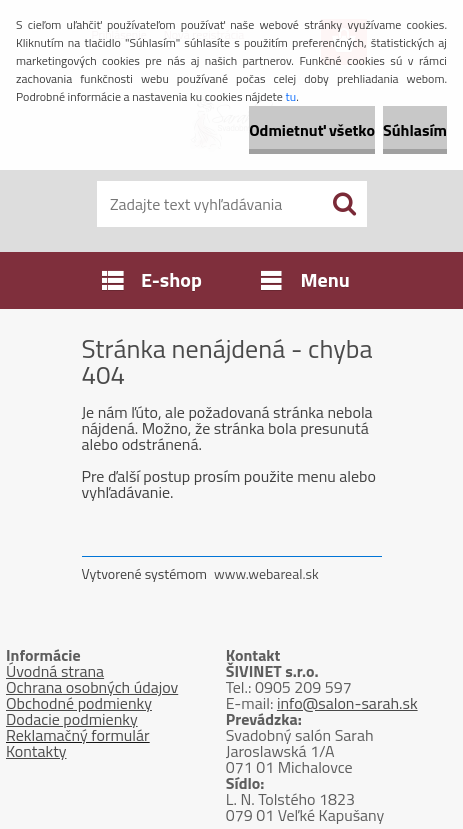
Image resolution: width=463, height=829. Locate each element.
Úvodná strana (55, 671)
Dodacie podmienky (72, 719)
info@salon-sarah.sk (347, 703)
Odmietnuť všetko (312, 130)
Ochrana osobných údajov (92, 687)
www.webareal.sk (266, 573)
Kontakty (36, 751)
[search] (344, 204)
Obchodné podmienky (79, 703)
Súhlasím (415, 130)
